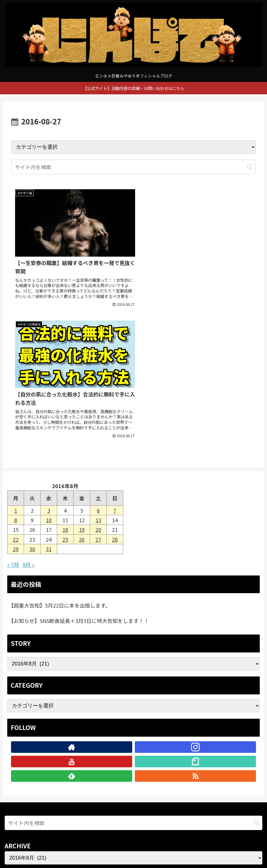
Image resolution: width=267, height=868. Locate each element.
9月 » (29, 430)
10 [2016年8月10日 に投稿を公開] (49, 385)
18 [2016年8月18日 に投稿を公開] (65, 395)
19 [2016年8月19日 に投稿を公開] (82, 395)
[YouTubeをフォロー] (72, 627)
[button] (250, 167)
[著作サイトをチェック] (72, 612)
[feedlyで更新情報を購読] (72, 641)
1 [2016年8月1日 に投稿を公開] (16, 376)
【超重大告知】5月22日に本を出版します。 (59, 471)
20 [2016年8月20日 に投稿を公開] (98, 395)
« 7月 (13, 430)
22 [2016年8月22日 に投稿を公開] (16, 404)
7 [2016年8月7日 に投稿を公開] (115, 376)
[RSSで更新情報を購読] (195, 641)
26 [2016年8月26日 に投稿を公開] (82, 404)
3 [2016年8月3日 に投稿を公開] (49, 376)
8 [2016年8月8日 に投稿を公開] (16, 385)
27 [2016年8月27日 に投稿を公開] (98, 404)
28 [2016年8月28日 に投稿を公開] (115, 404)
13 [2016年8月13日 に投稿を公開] (98, 385)
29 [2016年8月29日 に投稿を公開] (16, 414)
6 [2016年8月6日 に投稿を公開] (98, 376)
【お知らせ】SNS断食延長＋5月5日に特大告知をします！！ (79, 486)
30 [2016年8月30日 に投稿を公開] (32, 414)
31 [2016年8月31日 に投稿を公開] (49, 414)
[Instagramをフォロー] (195, 612)
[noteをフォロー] (195, 627)
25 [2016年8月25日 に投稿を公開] (65, 404)
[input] (133, 167)
